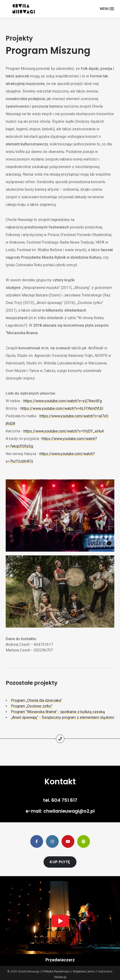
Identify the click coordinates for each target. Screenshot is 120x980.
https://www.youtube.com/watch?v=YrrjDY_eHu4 (64, 431)
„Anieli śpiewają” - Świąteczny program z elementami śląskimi (62, 717)
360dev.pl (60, 977)
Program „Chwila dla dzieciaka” (36, 700)
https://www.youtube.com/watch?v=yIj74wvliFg (63, 401)
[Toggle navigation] (107, 9)
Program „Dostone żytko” (32, 706)
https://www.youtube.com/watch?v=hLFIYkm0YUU (62, 408)
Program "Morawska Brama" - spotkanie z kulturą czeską (58, 712)
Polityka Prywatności (56, 972)
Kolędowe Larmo (84, 972)
